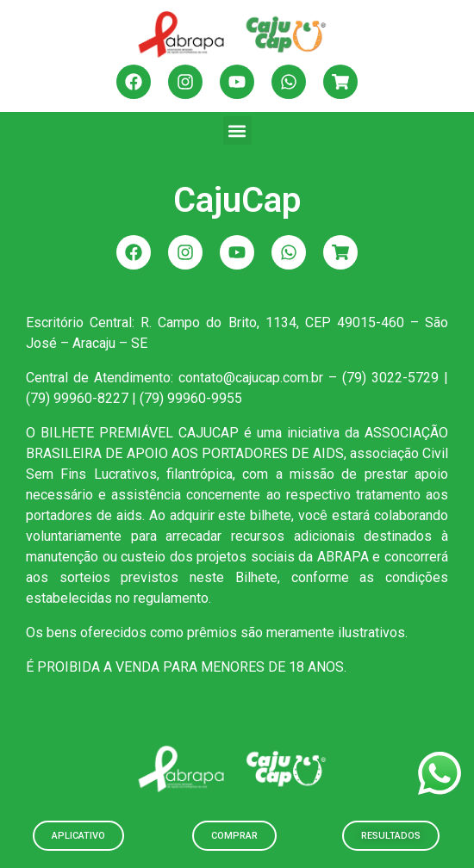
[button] (237, 130)
